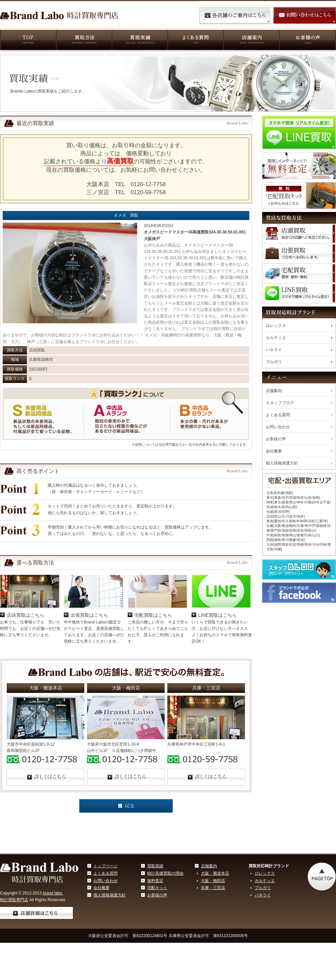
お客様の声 (308, 41)
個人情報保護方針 (282, 463)
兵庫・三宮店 (213, 888)
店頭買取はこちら (26, 615)
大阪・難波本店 (215, 873)
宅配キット (157, 888)
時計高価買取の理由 (165, 873)
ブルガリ (274, 362)
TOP (28, 41)
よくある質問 (195, 41)
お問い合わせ (278, 427)
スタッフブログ (280, 403)
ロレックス (276, 326)
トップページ (106, 866)
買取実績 (139, 41)
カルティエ (276, 338)
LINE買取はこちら (218, 615)
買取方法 (84, 41)
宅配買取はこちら (153, 615)
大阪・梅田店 (213, 881)
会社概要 (274, 451)
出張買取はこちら (89, 615)
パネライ (274, 350)
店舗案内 (251, 41)
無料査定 (155, 881)
